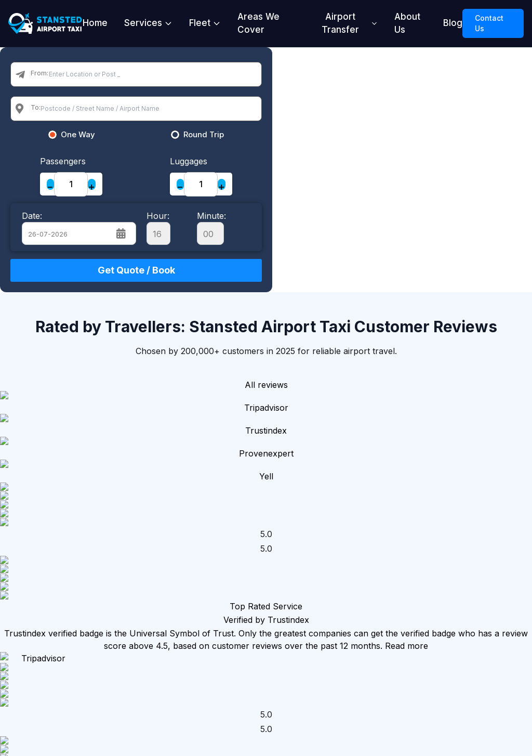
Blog (453, 23)
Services (148, 23)
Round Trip (204, 135)
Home (95, 23)
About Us (407, 23)
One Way (78, 135)
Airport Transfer (350, 23)
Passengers (63, 161)
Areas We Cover (258, 23)
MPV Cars (392, 553)
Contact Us (489, 23)
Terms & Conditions (483, 628)
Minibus (388, 571)
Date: (32, 216)
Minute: (211, 228)
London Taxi (214, 528)
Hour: (158, 228)
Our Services (307, 515)
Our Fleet (391, 515)
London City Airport (212, 634)
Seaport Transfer (298, 603)
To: (36, 107)
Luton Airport (216, 609)
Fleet (205, 23)
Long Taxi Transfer (299, 634)
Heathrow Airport (209, 584)
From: (39, 73)
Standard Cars (401, 534)
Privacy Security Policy (492, 596)
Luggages (189, 161)
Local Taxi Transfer (300, 571)
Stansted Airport (206, 553)
